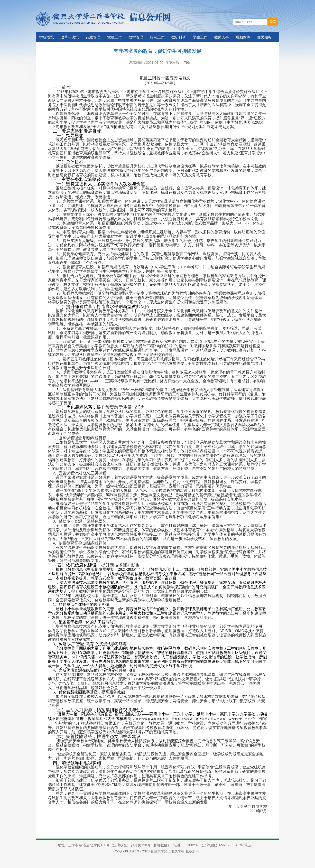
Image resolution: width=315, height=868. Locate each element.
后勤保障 (243, 37)
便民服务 (264, 37)
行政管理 (93, 37)
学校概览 (46, 37)
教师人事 (222, 37)
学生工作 (200, 37)
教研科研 (179, 37)
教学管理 (136, 37)
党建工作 (114, 37)
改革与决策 (70, 37)
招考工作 (157, 37)
